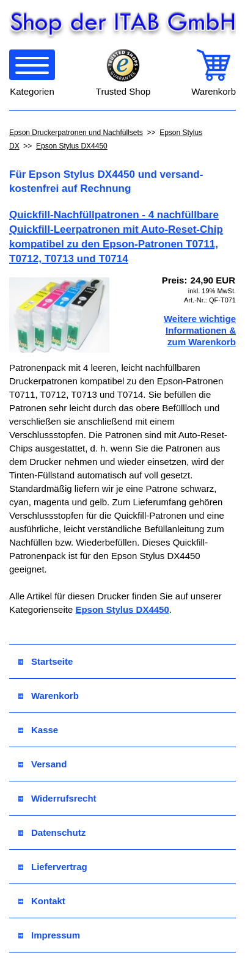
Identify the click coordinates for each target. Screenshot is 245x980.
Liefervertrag (53, 867)
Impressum (49, 935)
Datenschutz (52, 832)
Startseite (46, 661)
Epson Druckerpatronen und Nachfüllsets (76, 133)
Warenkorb (49, 696)
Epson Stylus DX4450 (72, 146)
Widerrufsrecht (57, 798)
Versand (42, 764)
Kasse (38, 730)
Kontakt (42, 901)
